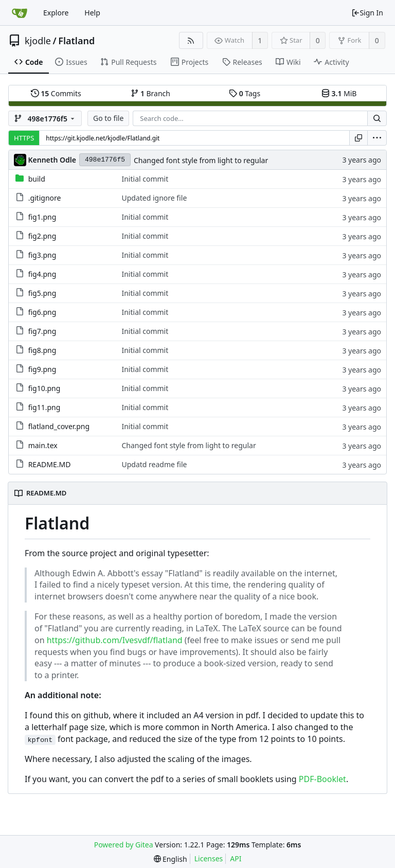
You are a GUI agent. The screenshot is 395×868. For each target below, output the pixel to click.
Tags (245, 93)
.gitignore (45, 198)
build (37, 179)
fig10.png (44, 388)
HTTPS (24, 138)
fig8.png (42, 350)
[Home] (20, 13)
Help (92, 13)
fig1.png (42, 217)
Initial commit (145, 179)
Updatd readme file (154, 464)
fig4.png (42, 274)
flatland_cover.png (59, 426)
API (236, 858)
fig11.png (44, 407)
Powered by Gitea (124, 845)
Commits (56, 93)
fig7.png (42, 331)
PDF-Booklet (322, 779)
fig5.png (42, 293)
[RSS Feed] (191, 40)
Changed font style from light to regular (201, 160)
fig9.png (42, 369)
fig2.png (42, 236)
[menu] (377, 138)
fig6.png (42, 312)
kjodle (38, 41)
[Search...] (377, 118)
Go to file (108, 118)
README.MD (50, 464)
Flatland (76, 41)
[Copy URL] (358, 138)
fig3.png (42, 255)
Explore (56, 13)
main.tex (43, 445)
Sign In (367, 13)
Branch (151, 93)
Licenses (209, 858)
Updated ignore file (154, 198)
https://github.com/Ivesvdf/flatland (115, 640)
